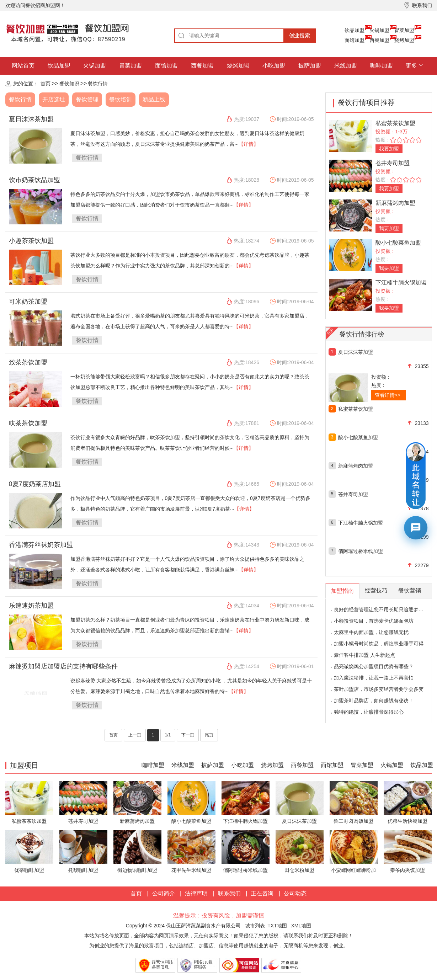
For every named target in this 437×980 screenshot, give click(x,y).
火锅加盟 (379, 30)
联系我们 (229, 893)
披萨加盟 (310, 66)
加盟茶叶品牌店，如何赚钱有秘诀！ (374, 701)
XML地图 (301, 926)
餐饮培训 (121, 99)
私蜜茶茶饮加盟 (395, 123)
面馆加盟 (355, 40)
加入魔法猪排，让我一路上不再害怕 (374, 678)
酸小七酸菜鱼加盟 (398, 243)
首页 (46, 84)
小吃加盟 (274, 66)
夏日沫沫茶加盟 (31, 119)
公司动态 (295, 893)
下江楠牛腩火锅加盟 (401, 283)
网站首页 (23, 66)
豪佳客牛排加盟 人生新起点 (364, 655)
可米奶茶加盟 (28, 302)
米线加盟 (346, 66)
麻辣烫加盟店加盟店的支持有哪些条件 (63, 666)
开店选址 (54, 99)
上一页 (135, 735)
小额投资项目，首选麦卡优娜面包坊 (374, 621)
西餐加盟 (379, 40)
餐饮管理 (87, 99)
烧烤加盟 (404, 40)
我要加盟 (389, 149)
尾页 (209, 735)
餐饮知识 (69, 84)
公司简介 (164, 893)
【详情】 (249, 144)
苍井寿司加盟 (393, 163)
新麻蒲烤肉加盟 (395, 203)
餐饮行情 (98, 84)
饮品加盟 (355, 30)
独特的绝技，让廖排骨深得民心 (369, 712)
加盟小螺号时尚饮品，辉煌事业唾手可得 (379, 644)
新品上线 (154, 99)
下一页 (188, 735)
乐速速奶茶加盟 (31, 606)
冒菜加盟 (404, 30)
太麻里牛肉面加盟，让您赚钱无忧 (371, 632)
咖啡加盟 (382, 66)
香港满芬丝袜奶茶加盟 (41, 545)
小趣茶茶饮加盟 (31, 241)
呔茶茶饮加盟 (28, 423)
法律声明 (196, 893)
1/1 (168, 735)
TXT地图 (277, 926)
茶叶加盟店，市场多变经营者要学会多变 (379, 689)
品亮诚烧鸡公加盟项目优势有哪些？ (374, 666)
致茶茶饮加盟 (28, 362)
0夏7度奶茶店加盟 (35, 484)
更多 (411, 66)
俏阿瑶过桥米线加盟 (361, 551)
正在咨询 (262, 893)
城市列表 (255, 926)
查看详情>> (388, 395)
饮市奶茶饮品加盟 (34, 180)
